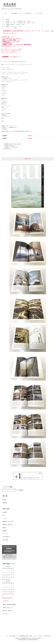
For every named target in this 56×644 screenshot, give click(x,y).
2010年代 (29, 21)
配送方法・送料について (8, 611)
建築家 (7, 26)
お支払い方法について (8, 608)
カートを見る (38, 13)
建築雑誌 (5, 503)
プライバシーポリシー (38, 636)
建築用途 (5, 531)
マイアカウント (6, 614)
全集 (4, 515)
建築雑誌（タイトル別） (11, 21)
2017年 (34, 23)
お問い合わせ (27, 13)
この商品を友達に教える (9, 146)
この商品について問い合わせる (11, 147)
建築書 (4, 500)
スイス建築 (14, 28)
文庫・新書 (5, 540)
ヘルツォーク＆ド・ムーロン (16, 26)
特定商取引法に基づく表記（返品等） (12, 144)
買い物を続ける (7, 149)
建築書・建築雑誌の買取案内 (9, 604)
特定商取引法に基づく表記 (26, 636)
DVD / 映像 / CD (6, 537)
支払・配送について (15, 13)
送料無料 (8, 19)
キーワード (8, 28)
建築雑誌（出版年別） (10, 24)
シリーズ (5, 518)
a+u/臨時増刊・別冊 (21, 21)
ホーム (4, 13)
